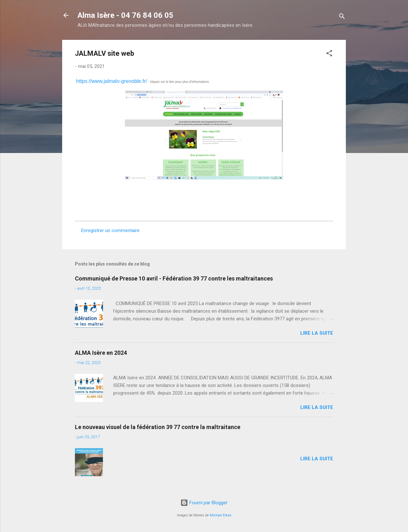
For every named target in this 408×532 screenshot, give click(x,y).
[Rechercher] (342, 17)
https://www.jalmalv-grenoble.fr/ (112, 81)
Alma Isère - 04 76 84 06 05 (125, 15)
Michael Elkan (221, 515)
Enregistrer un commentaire (110, 230)
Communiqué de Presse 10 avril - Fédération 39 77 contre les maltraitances (174, 278)
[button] (329, 54)
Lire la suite (317, 333)
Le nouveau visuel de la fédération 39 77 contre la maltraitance (158, 427)
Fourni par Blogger (204, 503)
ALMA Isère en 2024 (101, 353)
